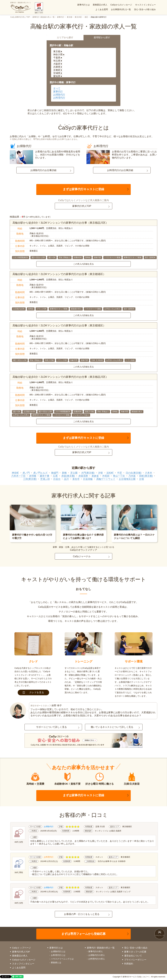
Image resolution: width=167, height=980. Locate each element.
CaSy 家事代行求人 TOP (20, 17)
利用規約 (129, 964)
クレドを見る (33, 692)
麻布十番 (45, 476)
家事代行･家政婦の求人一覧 (44, 17)
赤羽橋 (33, 476)
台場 (141, 479)
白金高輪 (88, 479)
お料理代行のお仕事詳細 (120, 170)
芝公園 (74, 473)
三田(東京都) (30, 479)
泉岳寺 (76, 479)
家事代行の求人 (96, 951)
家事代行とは (83, 5)
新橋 (64, 473)
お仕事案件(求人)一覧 (121, 9)
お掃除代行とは (58, 951)
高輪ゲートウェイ (106, 479)
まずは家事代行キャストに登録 (83, 189)
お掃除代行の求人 (97, 955)
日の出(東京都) (134, 473)
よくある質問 (102, 9)
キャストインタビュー (145, 5)
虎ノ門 (26, 473)
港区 (86, 17)
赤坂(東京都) (68, 476)
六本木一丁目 (18, 476)
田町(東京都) (146, 476)
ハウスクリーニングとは (62, 959)
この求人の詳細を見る (83, 264)
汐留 (100, 473)
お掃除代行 (59, 95)
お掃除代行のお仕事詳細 (43, 170)
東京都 (69, 17)
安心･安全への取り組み (145, 9)
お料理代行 (59, 98)
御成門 (55, 473)
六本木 (149, 473)
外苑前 (106, 476)
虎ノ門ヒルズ (40, 473)
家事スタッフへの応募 (135, 952)
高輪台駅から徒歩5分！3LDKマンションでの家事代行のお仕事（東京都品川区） (60, 223)
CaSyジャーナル (82, 556)
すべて (57, 88)
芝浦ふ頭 (45, 479)
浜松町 (110, 473)
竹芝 (120, 473)
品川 (66, 479)
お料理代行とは (58, 955)
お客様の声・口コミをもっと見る (82, 914)
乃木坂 (132, 476)
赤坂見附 (83, 476)
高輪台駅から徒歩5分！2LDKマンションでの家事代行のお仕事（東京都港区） (59, 274)
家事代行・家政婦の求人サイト (21, 7)
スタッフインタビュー (23, 964)
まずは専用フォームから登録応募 (83, 934)
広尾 (55, 476)
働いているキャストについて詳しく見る (112, 727)
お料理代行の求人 (97, 959)
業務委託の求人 (100, 5)
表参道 (95, 476)
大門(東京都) (88, 473)
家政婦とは (56, 962)
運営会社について (133, 956)
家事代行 (61, 17)
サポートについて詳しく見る (51, 727)
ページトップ (160, 935)
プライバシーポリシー (135, 960)
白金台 (57, 479)
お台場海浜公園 (127, 479)
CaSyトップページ (21, 948)
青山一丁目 (119, 476)
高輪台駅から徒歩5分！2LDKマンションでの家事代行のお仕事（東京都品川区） (60, 377)
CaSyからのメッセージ (121, 5)
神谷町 (15, 473)
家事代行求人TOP (82, 206)
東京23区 (78, 17)
